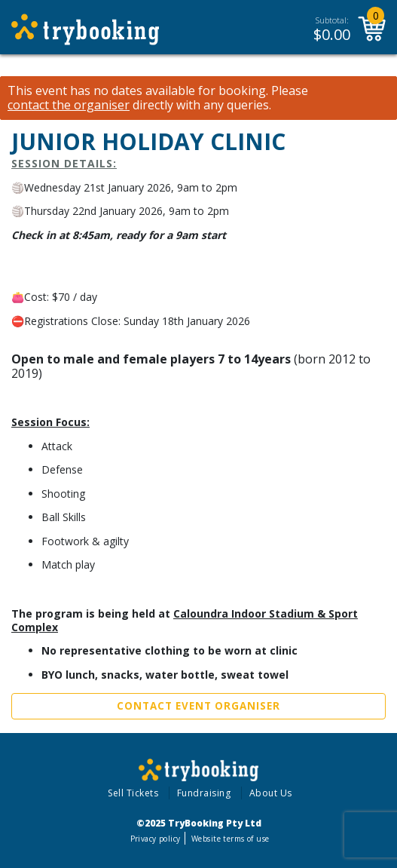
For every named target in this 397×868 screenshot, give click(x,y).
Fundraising (204, 793)
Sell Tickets (133, 793)
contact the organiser (69, 105)
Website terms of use (230, 839)
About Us (271, 793)
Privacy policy (156, 839)
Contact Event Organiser (198, 706)
